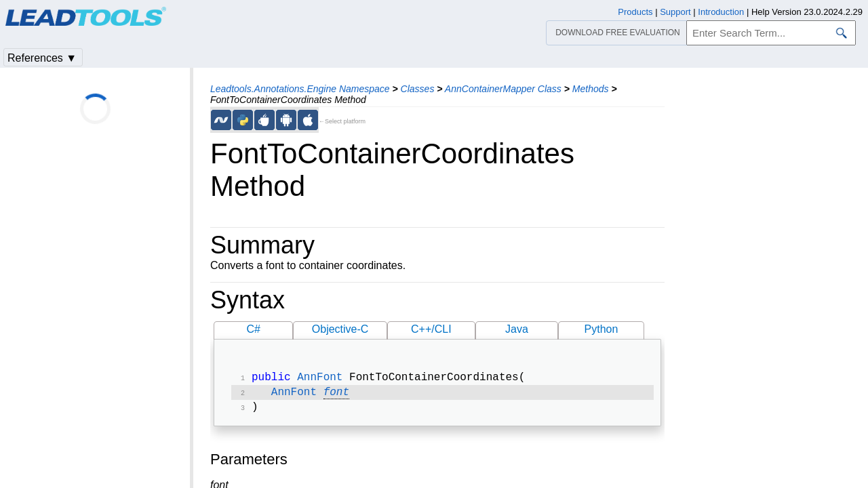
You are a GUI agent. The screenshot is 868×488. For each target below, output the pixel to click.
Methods (591, 89)
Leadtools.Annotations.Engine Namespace (300, 89)
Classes (418, 89)
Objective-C (340, 329)
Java (517, 329)
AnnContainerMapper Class (503, 89)
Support (675, 12)
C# (254, 329)
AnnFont (320, 379)
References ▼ (42, 58)
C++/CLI (431, 329)
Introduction (721, 12)
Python (601, 329)
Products (635, 12)
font (336, 395)
